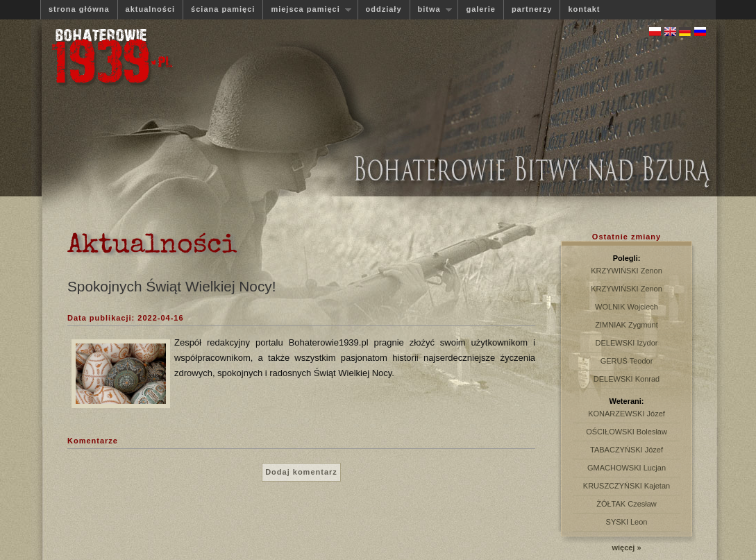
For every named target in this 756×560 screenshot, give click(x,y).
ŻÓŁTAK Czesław (627, 504)
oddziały (384, 9)
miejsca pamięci (307, 9)
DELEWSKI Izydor (627, 343)
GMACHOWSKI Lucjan (627, 468)
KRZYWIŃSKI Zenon (627, 271)
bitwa (431, 9)
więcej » (626, 548)
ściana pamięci (223, 9)
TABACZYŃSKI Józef (627, 450)
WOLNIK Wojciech (627, 307)
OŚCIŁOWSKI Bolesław (627, 432)
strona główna (79, 9)
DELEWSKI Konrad (627, 379)
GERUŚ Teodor (627, 361)
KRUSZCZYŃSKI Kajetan (627, 486)
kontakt (584, 9)
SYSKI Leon (627, 522)
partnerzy (532, 9)
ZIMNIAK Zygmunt (626, 325)
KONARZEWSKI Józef (627, 414)
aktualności (151, 9)
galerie (480, 9)
